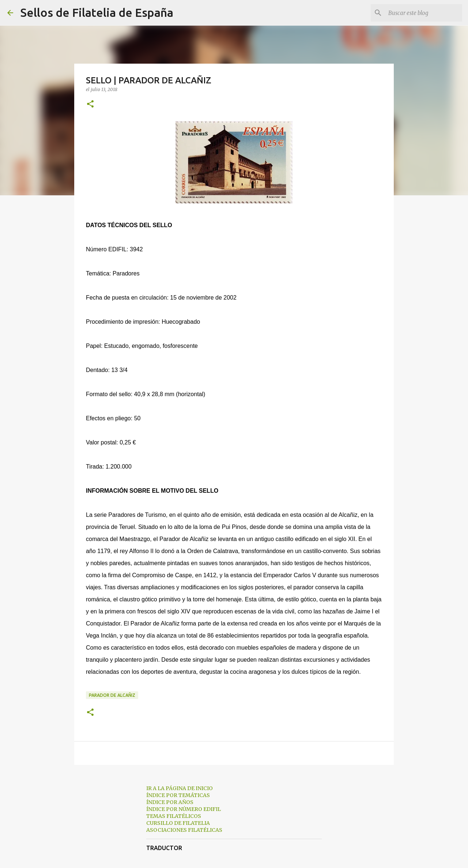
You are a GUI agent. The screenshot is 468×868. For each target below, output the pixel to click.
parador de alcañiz (112, 695)
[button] (90, 104)
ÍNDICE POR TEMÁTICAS (178, 795)
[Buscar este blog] (424, 13)
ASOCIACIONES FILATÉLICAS (184, 830)
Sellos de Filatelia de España (97, 12)
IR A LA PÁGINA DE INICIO (180, 788)
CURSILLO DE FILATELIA (178, 823)
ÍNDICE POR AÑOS (170, 802)
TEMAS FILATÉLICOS (174, 816)
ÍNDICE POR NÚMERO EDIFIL (184, 809)
